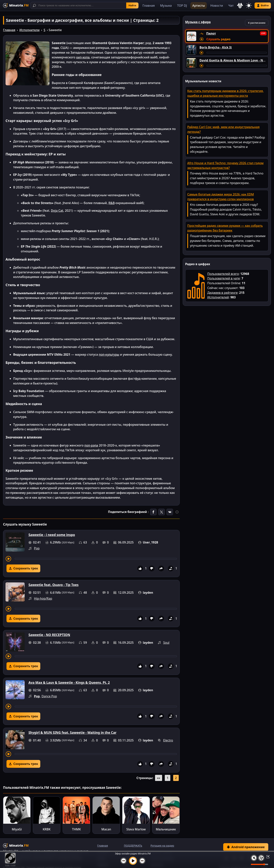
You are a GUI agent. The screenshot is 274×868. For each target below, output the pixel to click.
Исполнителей (218, 297)
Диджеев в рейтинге (222, 293)
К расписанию (257, 23)
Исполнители (29, 30)
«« (159, 778)
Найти (132, 5)
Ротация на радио (162, 846)
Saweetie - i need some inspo (52, 535)
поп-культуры (109, 354)
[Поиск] (85, 5)
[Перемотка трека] (96, 559)
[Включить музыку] (133, 861)
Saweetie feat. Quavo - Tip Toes (53, 585)
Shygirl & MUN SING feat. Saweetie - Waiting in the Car (72, 733)
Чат (231, 6)
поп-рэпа (91, 445)
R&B (112, 203)
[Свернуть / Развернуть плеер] (267, 857)
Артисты (199, 6)
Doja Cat (57, 211)
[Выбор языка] (240, 6)
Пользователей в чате (224, 278)
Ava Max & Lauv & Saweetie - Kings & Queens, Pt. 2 (69, 683)
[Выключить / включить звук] (254, 858)
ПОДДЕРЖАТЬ (133, 846)
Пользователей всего (223, 274)
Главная (149, 6)
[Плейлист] (261, 858)
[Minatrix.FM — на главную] (16, 5)
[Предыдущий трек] (124, 861)
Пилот (211, 33)
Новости (217, 6)
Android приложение (246, 847)
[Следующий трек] (142, 861)
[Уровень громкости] (259, 864)
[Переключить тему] (249, 6)
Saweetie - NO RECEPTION (49, 635)
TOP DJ (182, 6)
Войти (263, 6)
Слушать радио (218, 39)
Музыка (166, 6)
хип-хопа (83, 57)
